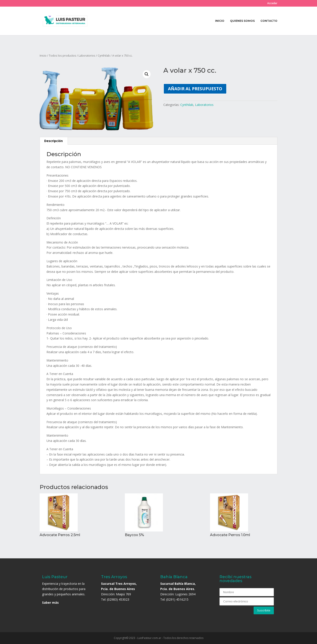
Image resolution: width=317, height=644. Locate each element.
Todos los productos (63, 55)
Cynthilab (104, 55)
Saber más (50, 602)
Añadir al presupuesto (195, 89)
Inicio (220, 21)
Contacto (269, 21)
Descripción (53, 141)
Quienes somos (242, 21)
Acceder (272, 4)
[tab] (54, 141)
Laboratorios (87, 55)
